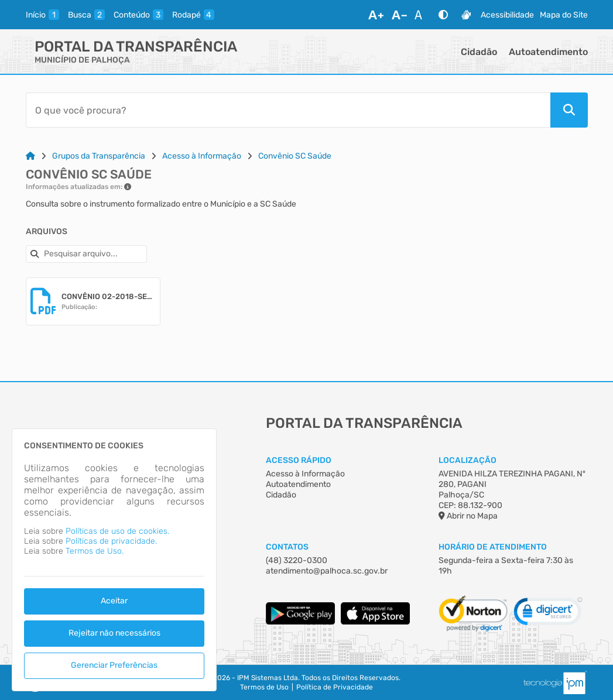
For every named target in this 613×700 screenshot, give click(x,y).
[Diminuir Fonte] (399, 15)
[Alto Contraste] (443, 15)
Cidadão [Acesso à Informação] (281, 495)
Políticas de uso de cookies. (117, 531)
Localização (468, 460)
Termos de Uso (264, 687)
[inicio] (42, 15)
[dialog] (114, 560)
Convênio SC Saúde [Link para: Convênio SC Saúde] (295, 156)
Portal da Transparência (136, 47)
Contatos (287, 547)
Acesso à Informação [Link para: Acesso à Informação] (202, 156)
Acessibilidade (507, 15)
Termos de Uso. (95, 551)
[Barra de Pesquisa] (288, 110)
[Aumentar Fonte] (376, 15)
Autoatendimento (548, 52)
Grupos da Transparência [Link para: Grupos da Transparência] (99, 156)
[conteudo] (138, 15)
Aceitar (114, 601)
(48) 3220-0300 (297, 560)
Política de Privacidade (335, 687)
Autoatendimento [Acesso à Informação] (298, 484)
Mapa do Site (564, 15)
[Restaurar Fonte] (422, 15)
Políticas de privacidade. (111, 541)
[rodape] (193, 15)
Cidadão (479, 52)
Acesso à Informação (305, 474)
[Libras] (466, 15)
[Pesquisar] (569, 110)
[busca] (86, 15)
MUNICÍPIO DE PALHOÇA (82, 60)
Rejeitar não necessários (114, 633)
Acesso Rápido (299, 460)
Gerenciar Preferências (114, 665)
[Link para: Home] (30, 156)
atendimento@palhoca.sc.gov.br (327, 571)
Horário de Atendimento (493, 547)
